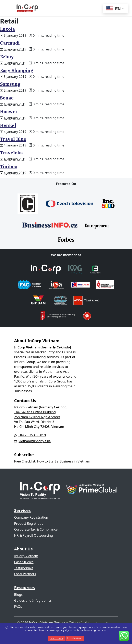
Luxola (7, 29)
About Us (23, 549)
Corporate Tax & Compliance (36, 529)
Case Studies (24, 562)
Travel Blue (13, 139)
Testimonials (24, 568)
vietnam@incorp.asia (35, 441)
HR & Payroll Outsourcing (34, 535)
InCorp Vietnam (26, 556)
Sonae (7, 98)
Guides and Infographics (33, 600)
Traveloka (11, 153)
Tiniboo (9, 167)
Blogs (19, 595)
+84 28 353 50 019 (32, 435)
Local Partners (25, 574)
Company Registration (31, 517)
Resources (25, 588)
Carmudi (10, 43)
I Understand (75, 638)
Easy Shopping (17, 70)
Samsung (10, 84)
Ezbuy (7, 57)
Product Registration (30, 523)
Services (23, 510)
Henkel (8, 125)
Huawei (9, 112)
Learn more (56, 638)
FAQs (18, 607)
